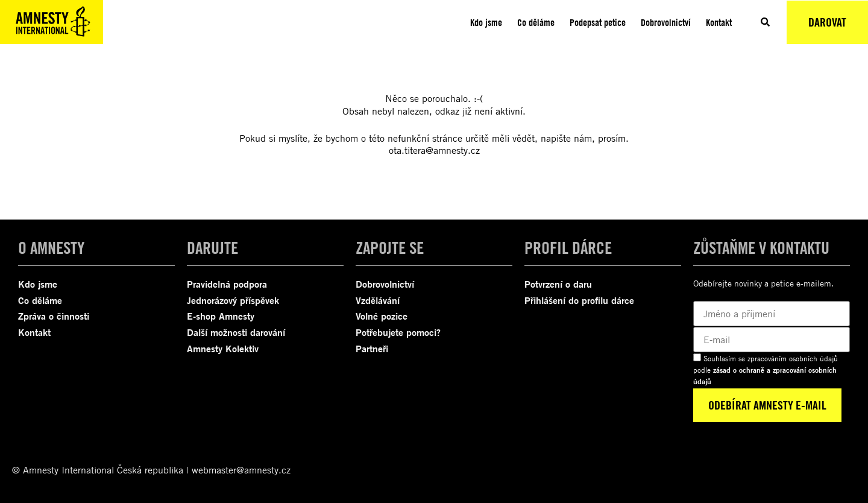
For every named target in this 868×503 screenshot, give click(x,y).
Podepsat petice (598, 22)
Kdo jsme (486, 22)
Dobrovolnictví (666, 22)
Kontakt (719, 22)
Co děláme (536, 22)
